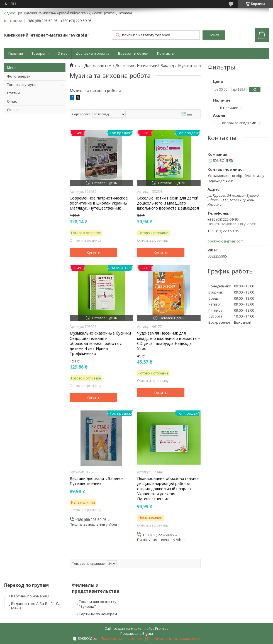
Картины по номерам (98, 614)
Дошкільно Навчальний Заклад (145, 66)
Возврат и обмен (133, 53)
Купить (93, 252)
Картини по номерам (30, 596)
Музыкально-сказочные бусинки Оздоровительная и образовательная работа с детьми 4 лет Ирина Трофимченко (100, 343)
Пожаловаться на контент (122, 639)
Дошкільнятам (98, 66)
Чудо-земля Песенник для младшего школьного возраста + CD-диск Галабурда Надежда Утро (169, 341)
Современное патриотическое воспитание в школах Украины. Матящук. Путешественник (99, 203)
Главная (16, 53)
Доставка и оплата (93, 53)
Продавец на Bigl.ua (137, 634)
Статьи (13, 93)
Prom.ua (162, 629)
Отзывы (14, 110)
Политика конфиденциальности (174, 639)
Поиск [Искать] (214, 35)
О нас (62, 53)
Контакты (166, 53)
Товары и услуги (21, 85)
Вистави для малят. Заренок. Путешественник (97, 481)
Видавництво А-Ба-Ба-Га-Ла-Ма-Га (36, 606)
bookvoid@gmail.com (226, 241)
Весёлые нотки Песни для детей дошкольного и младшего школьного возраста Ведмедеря (168, 203)
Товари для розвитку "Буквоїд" (98, 604)
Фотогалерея (19, 76)
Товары (38, 53)
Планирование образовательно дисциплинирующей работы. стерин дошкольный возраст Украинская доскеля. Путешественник (167, 489)
